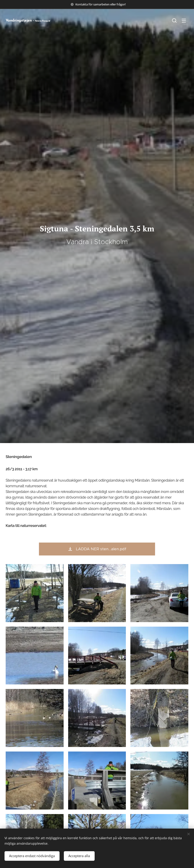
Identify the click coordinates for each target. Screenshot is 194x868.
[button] (174, 20)
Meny (184, 21)
